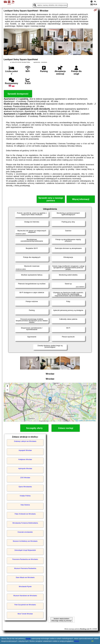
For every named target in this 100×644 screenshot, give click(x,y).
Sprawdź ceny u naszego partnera (51, 199)
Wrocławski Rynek (25, 587)
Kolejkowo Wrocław (25, 459)
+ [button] (7, 386)
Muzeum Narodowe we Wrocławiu (25, 596)
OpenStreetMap (90, 420)
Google (28, 639)
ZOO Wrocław (25, 478)
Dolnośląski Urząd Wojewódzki (25, 550)
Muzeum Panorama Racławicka (25, 568)
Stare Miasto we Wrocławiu (25, 577)
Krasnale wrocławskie (25, 532)
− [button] (7, 390)
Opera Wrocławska (25, 487)
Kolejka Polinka (25, 496)
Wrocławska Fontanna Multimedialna (25, 523)
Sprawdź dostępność (18, 94)
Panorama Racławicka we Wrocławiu (25, 559)
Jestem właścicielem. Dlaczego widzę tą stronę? (62, 620)
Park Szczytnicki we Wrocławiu (25, 605)
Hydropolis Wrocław (25, 469)
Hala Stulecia (25, 505)
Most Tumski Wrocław (25, 614)
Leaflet (81, 420)
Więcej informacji (81, 199)
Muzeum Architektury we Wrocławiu (25, 541)
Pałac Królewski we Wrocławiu (25, 514)
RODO (77, 641)
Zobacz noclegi (66, 428)
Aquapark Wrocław (25, 450)
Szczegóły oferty (34, 428)
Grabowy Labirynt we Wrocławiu (25, 441)
